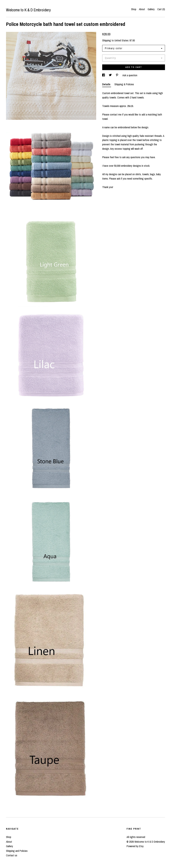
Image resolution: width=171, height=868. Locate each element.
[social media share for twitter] (111, 75)
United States (121, 40)
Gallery (151, 9)
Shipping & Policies (124, 84)
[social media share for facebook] (104, 75)
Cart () (161, 9)
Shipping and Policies (17, 851)
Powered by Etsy (135, 846)
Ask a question (130, 75)
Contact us (12, 855)
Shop (134, 9)
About (142, 9)
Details (107, 84)
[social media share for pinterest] (117, 75)
